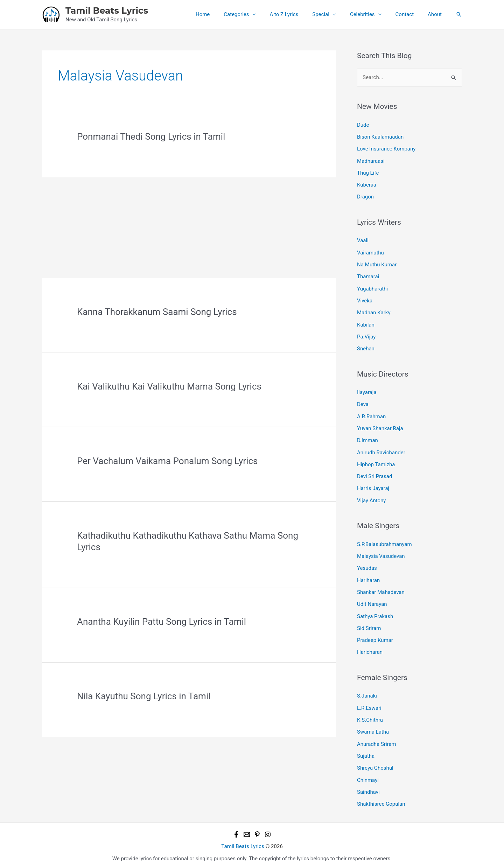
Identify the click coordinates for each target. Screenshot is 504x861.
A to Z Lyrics (300, 14)
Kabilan (366, 322)
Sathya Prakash (375, 610)
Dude (363, 125)
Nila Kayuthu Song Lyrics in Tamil (144, 696)
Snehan (366, 345)
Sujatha (366, 748)
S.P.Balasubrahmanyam (384, 539)
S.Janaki (367, 689)
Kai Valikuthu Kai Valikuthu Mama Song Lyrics (169, 386)
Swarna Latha (373, 724)
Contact (410, 14)
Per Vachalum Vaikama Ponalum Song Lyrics (167, 461)
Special (333, 14)
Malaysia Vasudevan (381, 551)
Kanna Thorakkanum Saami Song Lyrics (157, 312)
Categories (255, 14)
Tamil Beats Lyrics (107, 10)
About (436, 14)
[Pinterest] (257, 825)
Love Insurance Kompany (386, 148)
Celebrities (371, 14)
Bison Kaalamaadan (380, 136)
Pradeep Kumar (375, 633)
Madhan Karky (374, 310)
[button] (459, 14)
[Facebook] (236, 825)
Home (225, 14)
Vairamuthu (370, 251)
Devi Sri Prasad (374, 472)
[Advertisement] (189, 226)
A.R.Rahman (371, 413)
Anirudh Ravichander (381, 448)
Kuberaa (367, 184)
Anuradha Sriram (377, 736)
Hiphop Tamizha (376, 460)
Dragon (365, 196)
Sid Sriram (369, 622)
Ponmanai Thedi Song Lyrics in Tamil (151, 136)
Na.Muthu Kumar (377, 263)
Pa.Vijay (366, 334)
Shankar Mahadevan (381, 586)
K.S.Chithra (370, 713)
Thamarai (368, 275)
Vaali (363, 239)
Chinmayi (368, 771)
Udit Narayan (372, 598)
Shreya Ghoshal (375, 760)
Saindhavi (368, 783)
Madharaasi (371, 160)
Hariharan (368, 574)
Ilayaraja (367, 389)
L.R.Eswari (369, 701)
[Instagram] (268, 825)
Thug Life (368, 172)
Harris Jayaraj (373, 484)
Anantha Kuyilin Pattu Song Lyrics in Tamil (162, 622)
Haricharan (370, 645)
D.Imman (367, 436)
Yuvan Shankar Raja (380, 425)
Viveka (365, 298)
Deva (363, 401)
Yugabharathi (372, 286)
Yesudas (367, 562)
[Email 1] (247, 825)
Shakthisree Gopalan (381, 795)
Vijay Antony (371, 495)
